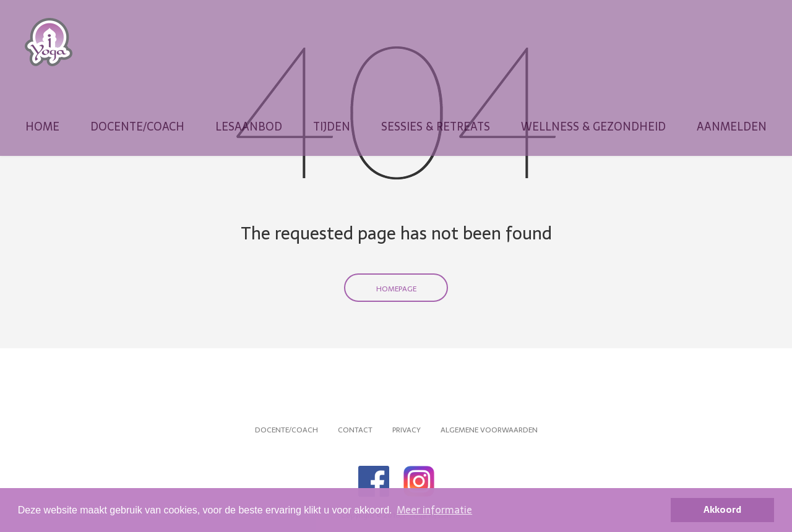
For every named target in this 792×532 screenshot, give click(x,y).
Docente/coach (137, 127)
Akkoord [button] (722, 510)
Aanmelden (732, 127)
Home (42, 127)
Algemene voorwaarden (489, 430)
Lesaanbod (249, 127)
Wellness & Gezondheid (593, 127)
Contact (355, 430)
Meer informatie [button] (434, 510)
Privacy (407, 430)
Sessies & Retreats (436, 127)
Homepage (396, 289)
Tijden (332, 127)
